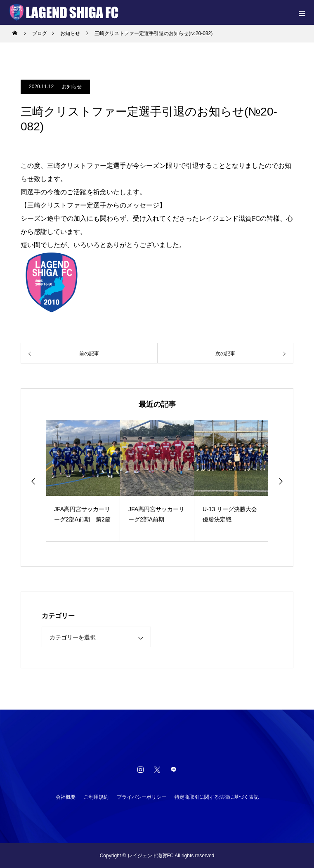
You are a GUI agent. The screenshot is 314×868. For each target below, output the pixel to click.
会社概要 (66, 797)
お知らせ (72, 87)
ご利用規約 (96, 797)
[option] (83, 481)
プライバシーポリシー (142, 797)
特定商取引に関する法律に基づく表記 (217, 797)
